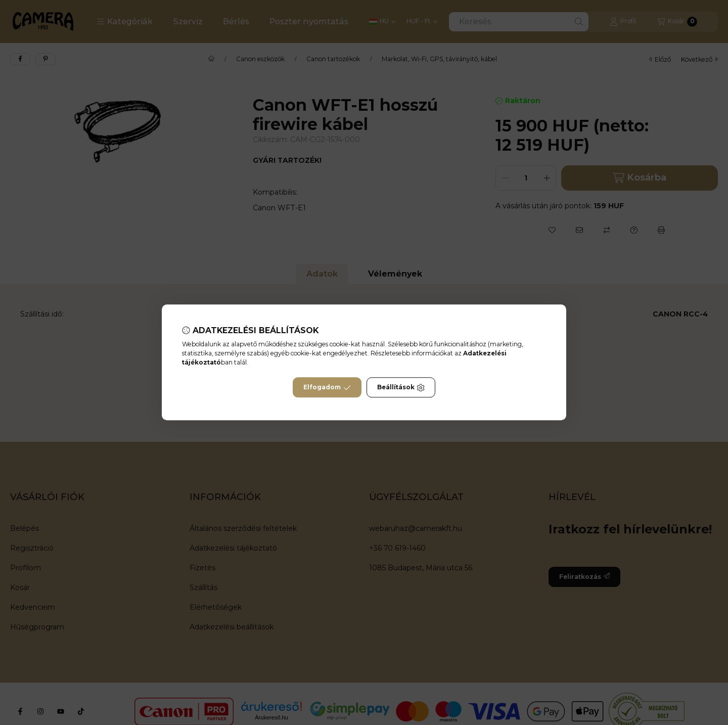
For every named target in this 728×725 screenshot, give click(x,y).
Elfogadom (327, 388)
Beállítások (401, 388)
